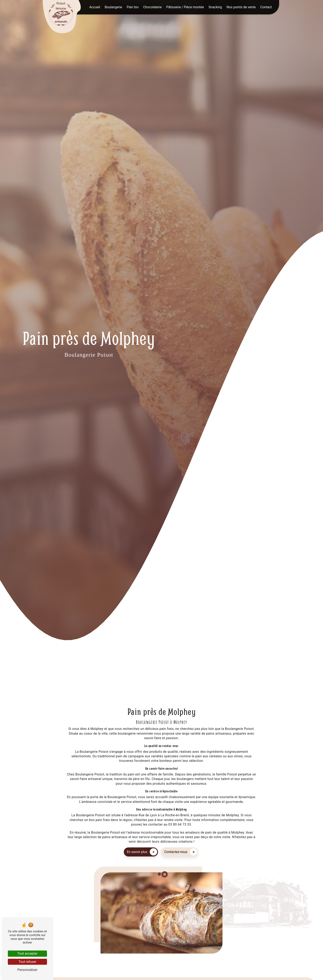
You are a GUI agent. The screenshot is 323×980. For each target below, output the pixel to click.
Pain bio (133, 7)
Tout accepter (27, 954)
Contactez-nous (181, 852)
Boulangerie (113, 7)
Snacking (215, 7)
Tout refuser (27, 962)
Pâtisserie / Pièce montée (185, 7)
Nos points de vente (241, 7)
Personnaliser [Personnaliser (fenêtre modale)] (27, 970)
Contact (266, 7)
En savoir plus (142, 852)
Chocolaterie (152, 7)
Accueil (95, 7)
